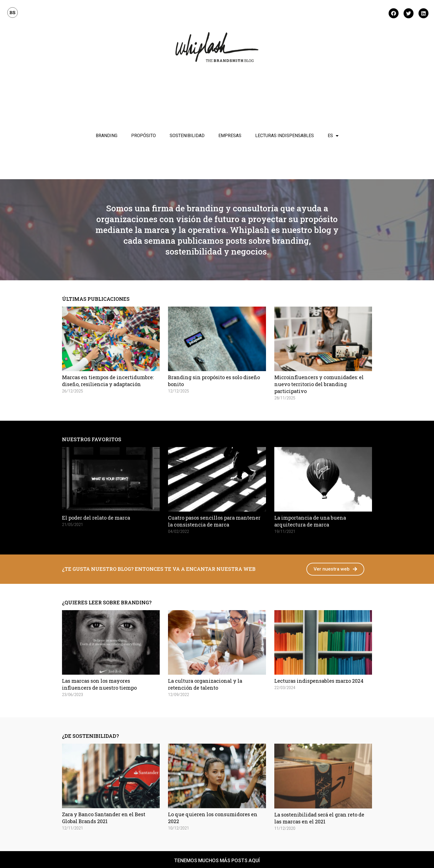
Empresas (230, 136)
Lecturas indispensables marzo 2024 (319, 681)
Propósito (144, 136)
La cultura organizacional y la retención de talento (205, 685)
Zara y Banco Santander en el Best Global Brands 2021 (104, 818)
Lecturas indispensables (285, 136)
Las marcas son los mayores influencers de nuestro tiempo (99, 685)
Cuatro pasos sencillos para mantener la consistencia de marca (214, 521)
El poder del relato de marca (96, 518)
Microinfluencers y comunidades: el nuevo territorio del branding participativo (319, 384)
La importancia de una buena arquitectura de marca (310, 521)
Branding (107, 136)
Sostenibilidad (187, 136)
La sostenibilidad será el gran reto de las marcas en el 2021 (319, 818)
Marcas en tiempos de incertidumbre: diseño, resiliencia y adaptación (108, 381)
